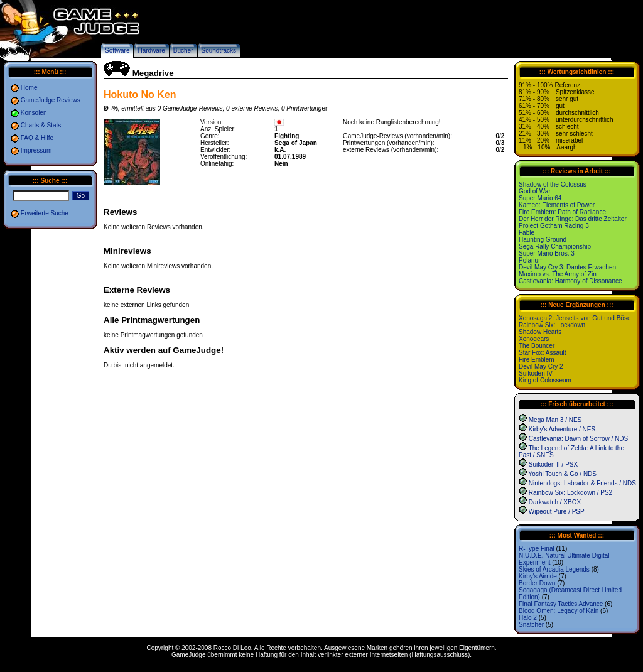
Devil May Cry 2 (541, 366)
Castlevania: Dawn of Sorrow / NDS (578, 439)
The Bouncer (537, 346)
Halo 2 (528, 618)
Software (117, 51)
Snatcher (531, 625)
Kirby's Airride (538, 576)
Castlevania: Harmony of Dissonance (570, 281)
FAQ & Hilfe (37, 138)
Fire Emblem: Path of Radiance (562, 212)
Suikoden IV (536, 373)
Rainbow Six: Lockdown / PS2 (570, 493)
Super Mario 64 (540, 198)
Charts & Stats (41, 125)
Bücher (183, 51)
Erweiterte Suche (45, 213)
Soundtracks (219, 51)
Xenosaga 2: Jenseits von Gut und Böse (575, 318)
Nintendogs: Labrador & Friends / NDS (582, 483)
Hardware (151, 51)
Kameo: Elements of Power (557, 205)
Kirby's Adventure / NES (562, 429)
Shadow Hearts (540, 332)
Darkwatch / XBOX (555, 502)
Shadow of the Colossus (553, 184)
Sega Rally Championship (555, 247)
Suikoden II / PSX (553, 464)
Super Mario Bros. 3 (547, 253)
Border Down (537, 583)
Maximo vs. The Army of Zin (558, 274)
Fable (527, 233)
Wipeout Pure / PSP (557, 512)
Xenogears (534, 339)
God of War (535, 191)
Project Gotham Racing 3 (554, 226)
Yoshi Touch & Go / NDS (563, 474)
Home (29, 88)
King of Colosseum (545, 380)
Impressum (36, 150)
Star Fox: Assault (543, 353)
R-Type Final (537, 549)
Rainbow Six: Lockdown (552, 325)
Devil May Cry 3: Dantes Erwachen (567, 267)
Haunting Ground (543, 240)
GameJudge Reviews (51, 100)
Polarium (531, 260)
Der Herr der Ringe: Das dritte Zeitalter (573, 219)
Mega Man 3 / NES (555, 420)
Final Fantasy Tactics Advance (561, 604)
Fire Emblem (537, 360)
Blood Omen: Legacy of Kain (559, 611)
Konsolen (34, 113)
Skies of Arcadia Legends (554, 569)
